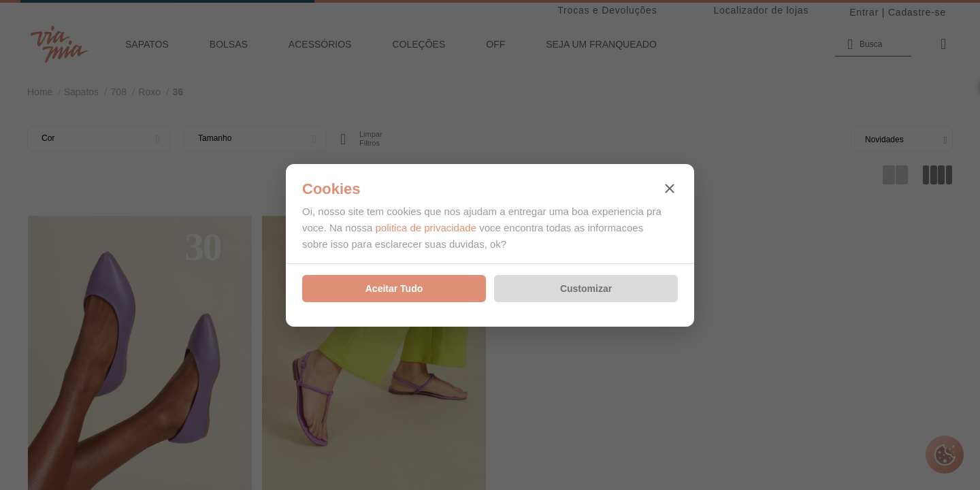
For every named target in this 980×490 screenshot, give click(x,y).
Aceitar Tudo (394, 289)
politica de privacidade (426, 228)
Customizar (586, 289)
